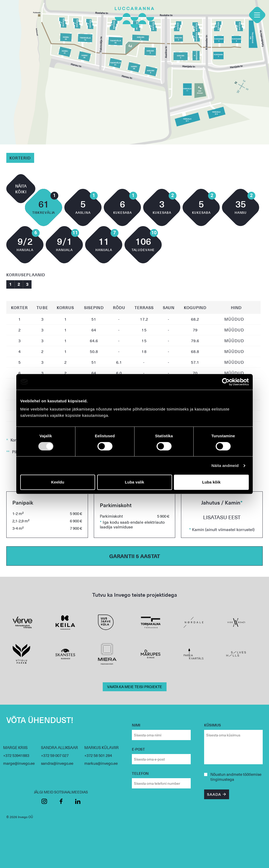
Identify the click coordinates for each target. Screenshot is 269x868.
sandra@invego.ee (57, 763)
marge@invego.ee (19, 763)
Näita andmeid (225, 466)
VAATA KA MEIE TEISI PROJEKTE (135, 687)
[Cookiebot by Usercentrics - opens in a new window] (226, 382)
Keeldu (58, 482)
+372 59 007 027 (55, 755)
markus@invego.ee (101, 763)
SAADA (214, 794)
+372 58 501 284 (98, 755)
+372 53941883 (16, 755)
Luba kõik (211, 482)
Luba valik (134, 482)
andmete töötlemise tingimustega (236, 777)
